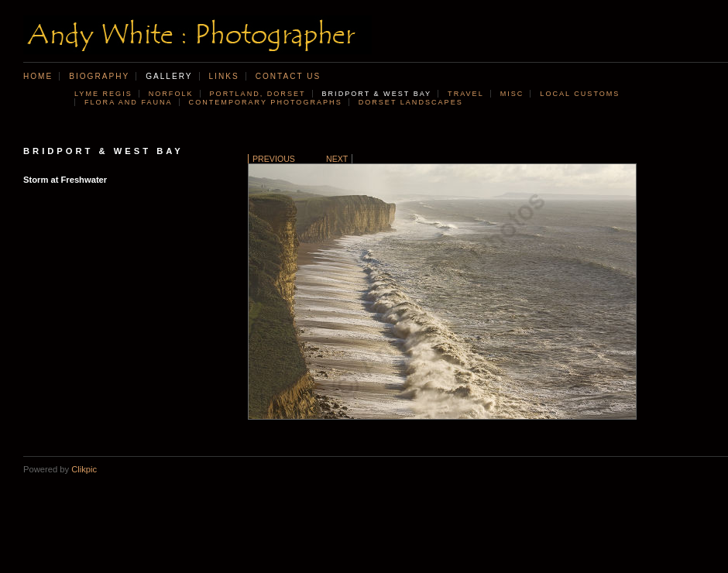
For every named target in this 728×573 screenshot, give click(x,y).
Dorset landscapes (411, 102)
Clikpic (84, 469)
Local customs (580, 94)
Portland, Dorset (258, 94)
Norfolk (171, 94)
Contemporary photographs (266, 102)
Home (38, 76)
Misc (512, 94)
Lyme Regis (103, 94)
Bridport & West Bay (377, 94)
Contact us (288, 76)
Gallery (169, 76)
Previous (274, 159)
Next (337, 159)
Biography (99, 76)
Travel (466, 94)
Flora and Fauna (129, 102)
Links (224, 76)
